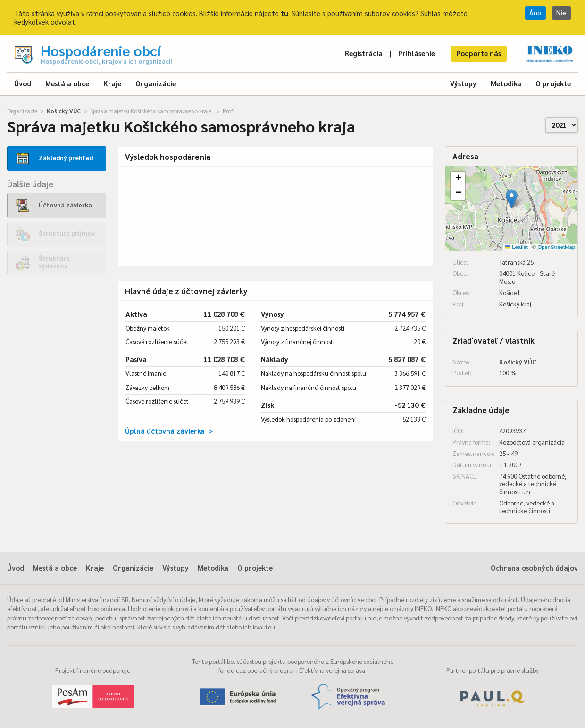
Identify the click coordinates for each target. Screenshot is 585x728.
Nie (561, 12)
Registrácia (364, 53)
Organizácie (156, 83)
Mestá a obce (67, 83)
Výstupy (463, 83)
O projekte (553, 83)
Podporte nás (479, 53)
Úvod (23, 83)
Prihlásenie (417, 53)
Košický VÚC (64, 111)
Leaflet (517, 247)
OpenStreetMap (556, 247)
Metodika (506, 83)
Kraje (112, 83)
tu (284, 13)
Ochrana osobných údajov (534, 567)
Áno (535, 12)
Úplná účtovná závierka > (169, 431)
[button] (512, 199)
